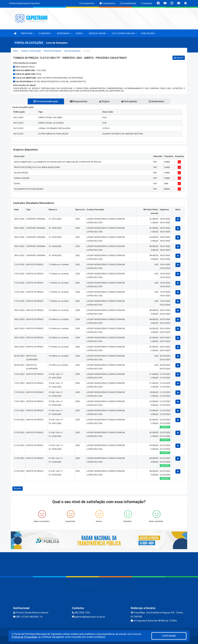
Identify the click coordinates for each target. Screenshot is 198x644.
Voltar (18, 489)
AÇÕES (80, 33)
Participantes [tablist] (131, 101)
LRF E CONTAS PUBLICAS (124, 33)
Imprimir (179, 58)
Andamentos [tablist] (159, 101)
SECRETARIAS (64, 33)
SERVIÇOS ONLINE (98, 33)
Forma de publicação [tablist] (43, 101)
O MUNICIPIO (45, 33)
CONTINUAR (169, 636)
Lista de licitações (72, 51)
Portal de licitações (52, 51)
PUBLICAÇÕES (149, 33)
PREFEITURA (28, 33)
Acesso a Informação (31, 51)
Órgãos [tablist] (104, 101)
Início (16, 51)
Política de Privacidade (24, 637)
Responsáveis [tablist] (77, 101)
